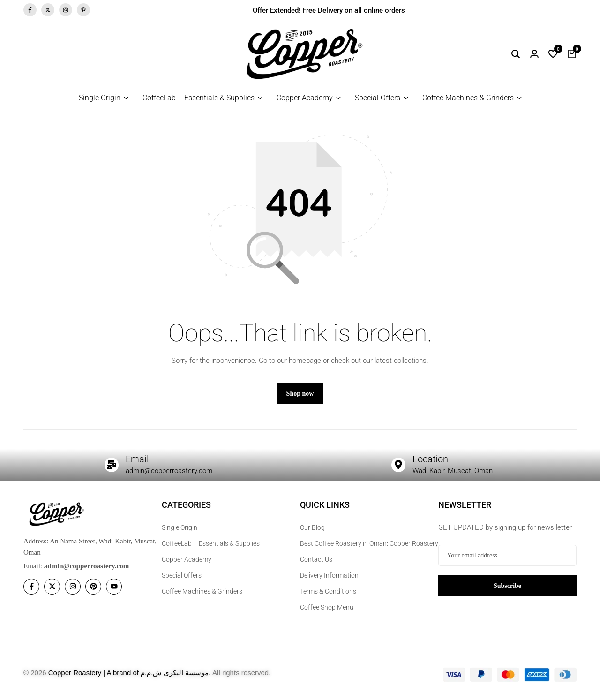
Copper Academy (305, 98)
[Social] (31, 587)
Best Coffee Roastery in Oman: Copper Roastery (369, 543)
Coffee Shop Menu (327, 607)
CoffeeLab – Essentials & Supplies (199, 98)
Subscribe (507, 585)
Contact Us (316, 559)
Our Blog (312, 527)
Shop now (300, 394)
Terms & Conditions (328, 591)
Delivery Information (329, 575)
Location (430, 459)
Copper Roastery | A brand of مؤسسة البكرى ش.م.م (128, 673)
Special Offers (378, 98)
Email (137, 459)
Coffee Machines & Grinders (468, 98)
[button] (553, 54)
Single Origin (100, 98)
